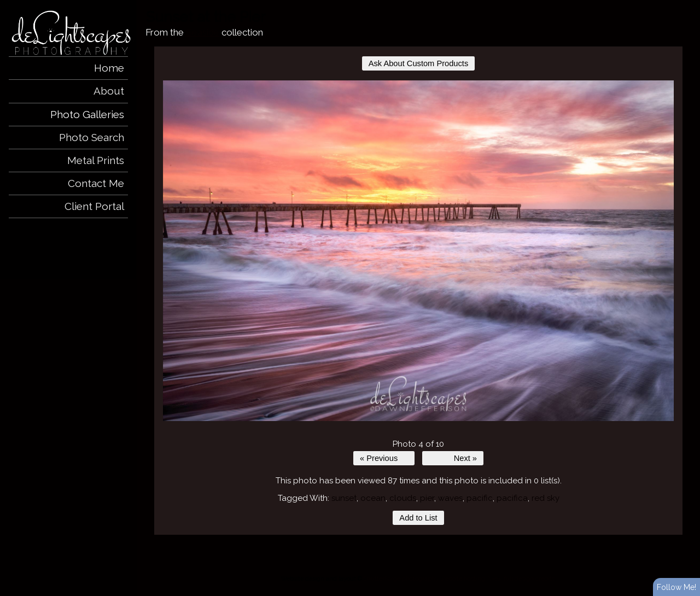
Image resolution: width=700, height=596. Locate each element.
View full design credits (521, 579)
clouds (403, 498)
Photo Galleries (87, 114)
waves (450, 498)
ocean (373, 498)
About (109, 91)
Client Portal (94, 206)
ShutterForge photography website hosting (424, 579)
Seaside (203, 32)
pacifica (512, 498)
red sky (546, 498)
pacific (480, 498)
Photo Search (92, 137)
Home (109, 68)
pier (427, 498)
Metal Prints (96, 160)
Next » (465, 458)
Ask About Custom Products (418, 63)
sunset (344, 498)
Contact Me (96, 183)
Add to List (418, 518)
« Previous (379, 458)
